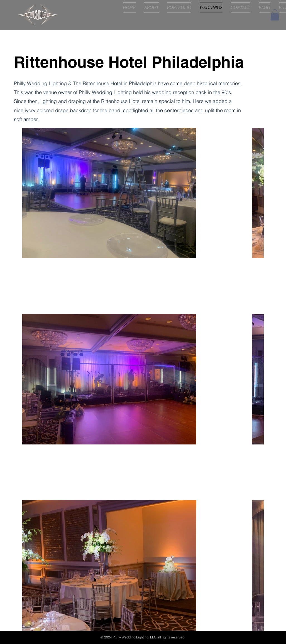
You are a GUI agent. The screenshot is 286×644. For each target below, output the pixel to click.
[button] (275, 15)
